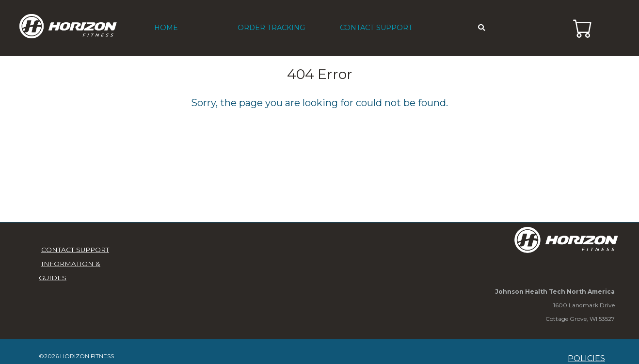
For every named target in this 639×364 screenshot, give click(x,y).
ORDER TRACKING (271, 28)
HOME (166, 28)
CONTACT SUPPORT (376, 28)
